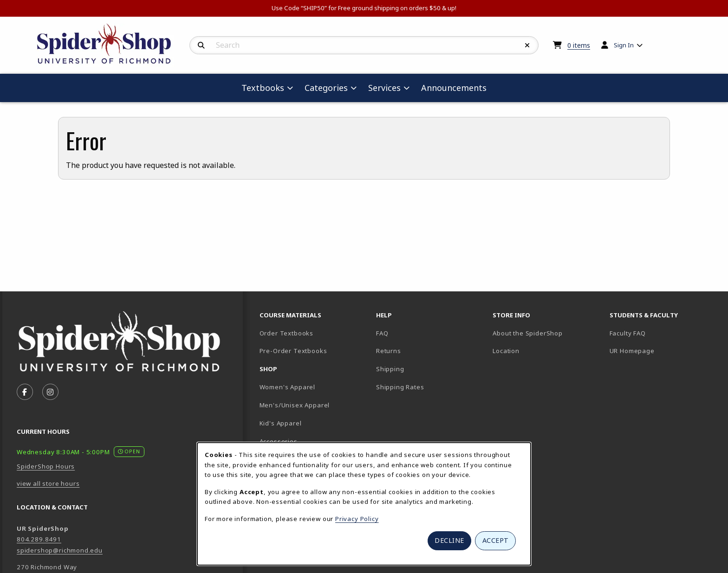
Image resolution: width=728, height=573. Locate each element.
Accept (496, 540)
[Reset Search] (527, 45)
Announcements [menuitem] (454, 88)
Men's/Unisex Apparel (295, 405)
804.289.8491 (39, 539)
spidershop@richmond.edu (60, 550)
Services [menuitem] (384, 88)
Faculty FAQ (628, 333)
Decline (449, 540)
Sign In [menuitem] (624, 45)
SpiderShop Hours (46, 466)
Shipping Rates (400, 387)
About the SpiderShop (528, 333)
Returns (389, 351)
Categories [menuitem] (326, 88)
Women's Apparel (287, 387)
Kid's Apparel (281, 423)
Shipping (390, 369)
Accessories (279, 441)
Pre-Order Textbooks (293, 351)
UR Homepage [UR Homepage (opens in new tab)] (632, 351)
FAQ (382, 333)
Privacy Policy (357, 519)
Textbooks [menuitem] (263, 88)
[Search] (201, 45)
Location (506, 351)
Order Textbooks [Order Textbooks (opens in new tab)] (286, 333)
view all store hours (48, 483)
